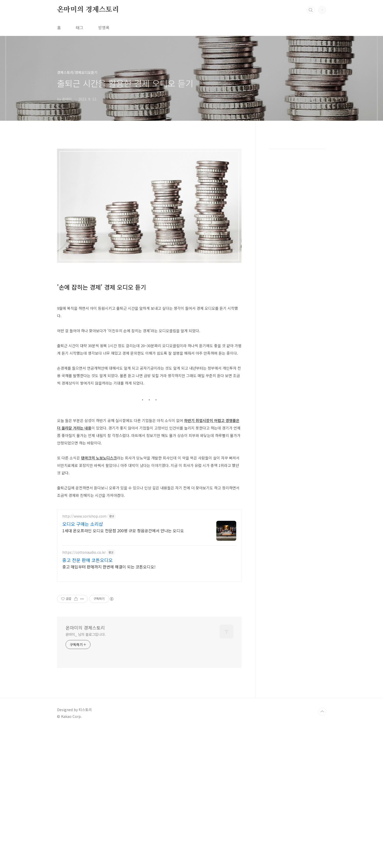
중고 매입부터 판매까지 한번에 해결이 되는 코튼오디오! (109, 706)
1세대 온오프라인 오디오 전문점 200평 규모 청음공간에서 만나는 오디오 (123, 670)
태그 (79, 27)
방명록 (104, 27)
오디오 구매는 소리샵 (83, 663)
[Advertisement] (149, 179)
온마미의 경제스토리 (88, 10)
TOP (322, 851)
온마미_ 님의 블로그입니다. (86, 774)
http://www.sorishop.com (84, 656)
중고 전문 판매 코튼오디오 (87, 700)
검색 (311, 10)
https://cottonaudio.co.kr (84, 692)
